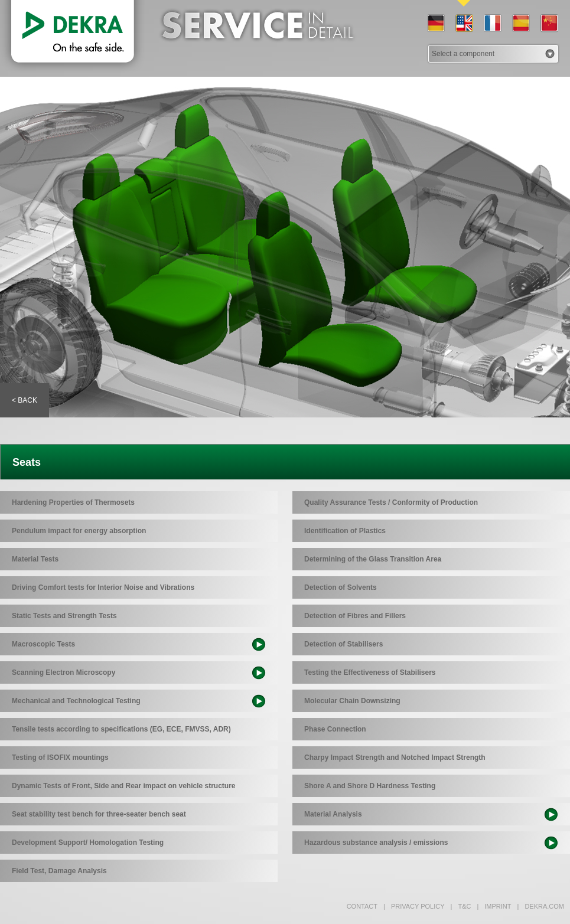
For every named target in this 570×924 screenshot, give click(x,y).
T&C (461, 906)
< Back (25, 400)
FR (492, 24)
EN (464, 24)
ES (520, 24)
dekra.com (541, 906)
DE (435, 24)
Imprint (494, 906)
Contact (362, 906)
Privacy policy (414, 906)
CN (549, 24)
